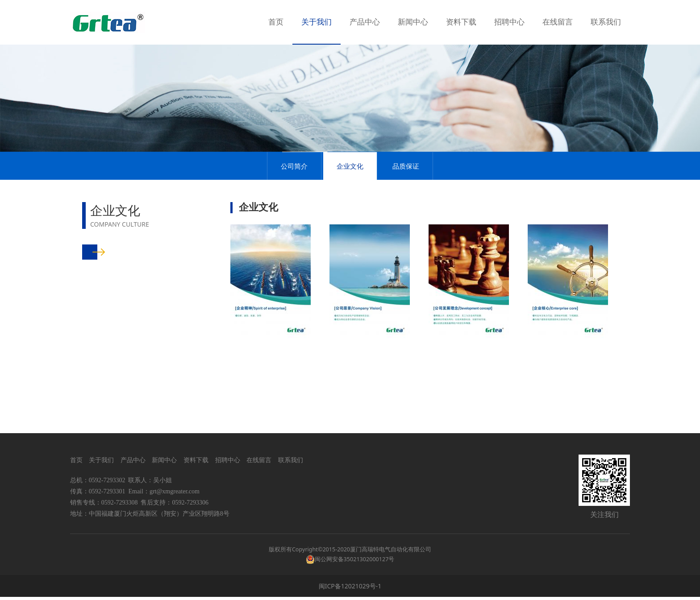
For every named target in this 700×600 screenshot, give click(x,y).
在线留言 (558, 22)
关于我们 (317, 22)
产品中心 (365, 22)
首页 (276, 22)
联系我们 (606, 22)
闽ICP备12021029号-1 (350, 589)
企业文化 (350, 211)
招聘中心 (509, 22)
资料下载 (461, 22)
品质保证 (406, 211)
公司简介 (294, 211)
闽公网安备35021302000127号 (355, 562)
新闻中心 (413, 22)
